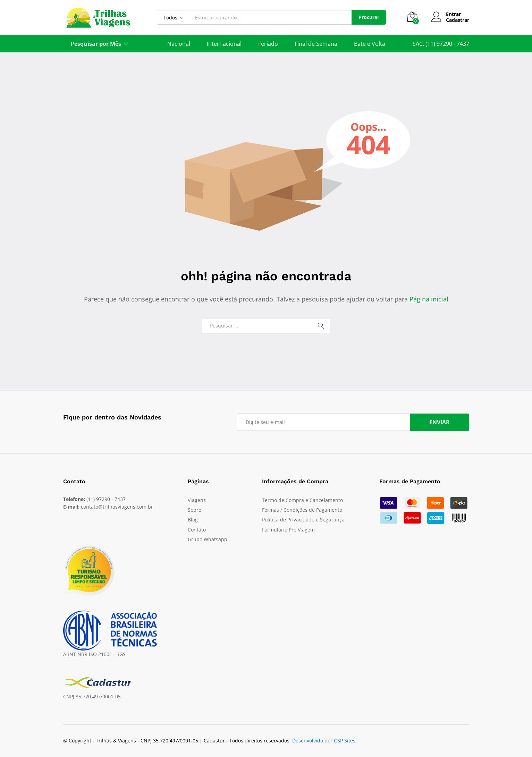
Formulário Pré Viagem (288, 530)
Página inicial (429, 299)
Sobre (195, 510)
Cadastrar (458, 20)
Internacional (224, 44)
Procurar (369, 17)
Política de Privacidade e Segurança (303, 520)
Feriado (268, 44)
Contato (197, 530)
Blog (193, 520)
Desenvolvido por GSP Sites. (324, 741)
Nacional (179, 44)
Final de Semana (316, 44)
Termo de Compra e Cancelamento (302, 500)
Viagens (197, 500)
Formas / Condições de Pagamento (302, 510)
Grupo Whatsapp (208, 539)
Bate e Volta (370, 44)
